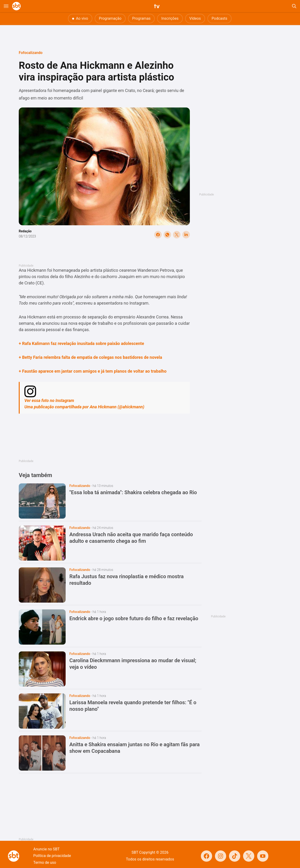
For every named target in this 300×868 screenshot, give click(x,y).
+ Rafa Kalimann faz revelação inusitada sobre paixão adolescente (81, 343)
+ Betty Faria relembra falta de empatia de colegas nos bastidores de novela (90, 357)
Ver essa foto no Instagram (49, 400)
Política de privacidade (52, 856)
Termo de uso (45, 862)
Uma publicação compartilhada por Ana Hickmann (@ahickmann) (84, 407)
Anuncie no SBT (46, 849)
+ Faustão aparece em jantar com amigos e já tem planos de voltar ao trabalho (93, 371)
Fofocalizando (31, 53)
